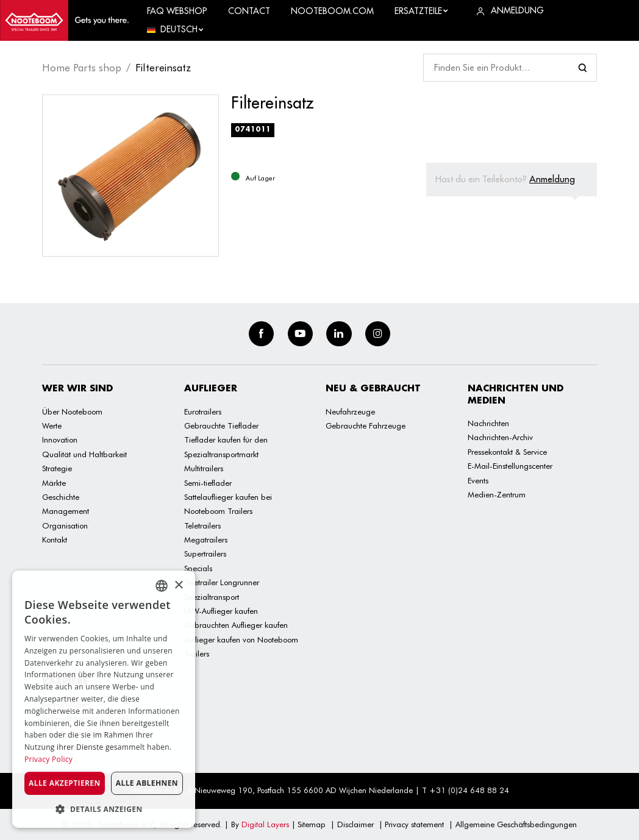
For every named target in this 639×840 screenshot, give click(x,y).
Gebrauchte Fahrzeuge (366, 425)
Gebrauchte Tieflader (221, 425)
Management (66, 511)
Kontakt (55, 539)
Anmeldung (552, 179)
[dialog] (104, 699)
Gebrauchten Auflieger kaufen (236, 625)
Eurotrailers (203, 411)
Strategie (57, 468)
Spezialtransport (212, 597)
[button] (104, 809)
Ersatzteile (422, 11)
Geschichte (61, 497)
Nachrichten (488, 423)
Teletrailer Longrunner (222, 582)
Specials (198, 568)
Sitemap (312, 824)
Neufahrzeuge (350, 411)
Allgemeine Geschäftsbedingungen (516, 824)
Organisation (65, 525)
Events (478, 480)
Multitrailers (204, 468)
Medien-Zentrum (497, 494)
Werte (52, 425)
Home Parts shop (82, 68)
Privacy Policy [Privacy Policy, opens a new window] (48, 759)
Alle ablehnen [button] (147, 783)
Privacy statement (414, 824)
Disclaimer (355, 824)
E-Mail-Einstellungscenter (510, 466)
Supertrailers (205, 553)
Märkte (54, 483)
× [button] (178, 586)
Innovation (60, 440)
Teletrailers (202, 525)
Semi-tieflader (208, 483)
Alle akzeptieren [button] (65, 783)
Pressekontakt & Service (507, 452)
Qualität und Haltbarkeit (84, 454)
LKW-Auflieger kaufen (221, 611)
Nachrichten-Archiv (500, 437)
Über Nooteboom (72, 411)
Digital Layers (265, 824)
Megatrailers (206, 539)
